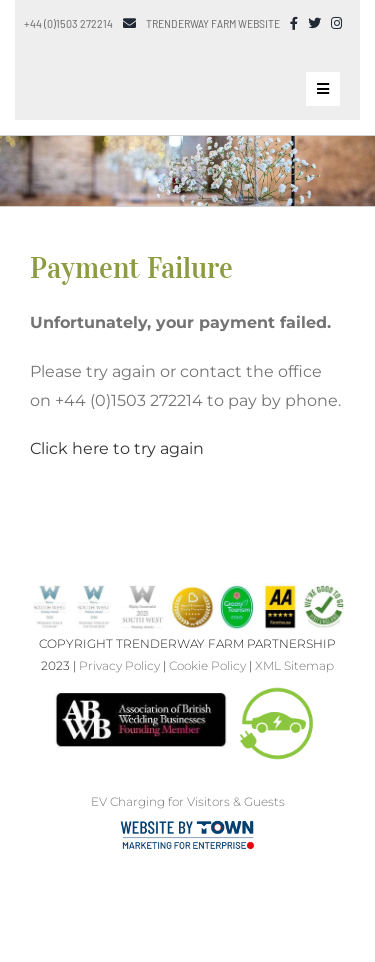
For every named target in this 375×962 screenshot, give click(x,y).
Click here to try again (117, 448)
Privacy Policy (119, 665)
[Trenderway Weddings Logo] (97, 55)
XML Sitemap (294, 665)
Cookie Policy (207, 665)
